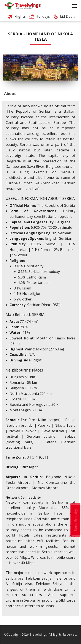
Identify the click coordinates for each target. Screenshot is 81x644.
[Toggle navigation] (75, 6)
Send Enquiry (76, 520)
